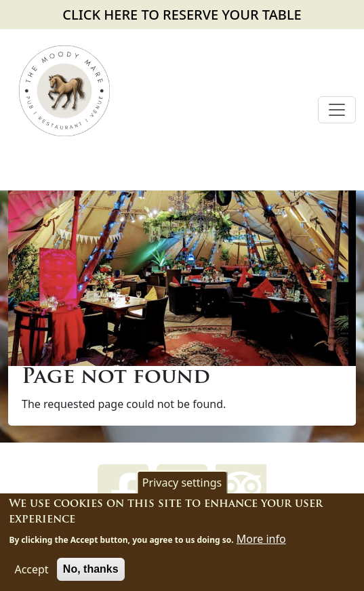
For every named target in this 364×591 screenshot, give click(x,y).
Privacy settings (182, 485)
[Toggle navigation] (337, 110)
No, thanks (91, 571)
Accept (31, 571)
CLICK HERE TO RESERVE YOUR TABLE (182, 15)
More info (261, 541)
